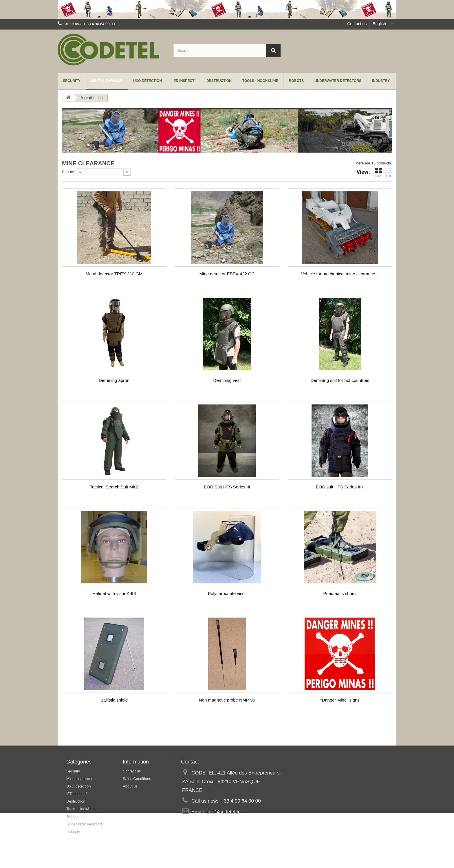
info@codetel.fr (223, 812)
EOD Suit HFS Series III (227, 487)
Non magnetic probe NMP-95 (227, 700)
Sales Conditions (137, 779)
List (389, 173)
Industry (381, 81)
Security (72, 81)
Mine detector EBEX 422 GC (227, 274)
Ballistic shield (114, 700)
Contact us (357, 24)
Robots (296, 81)
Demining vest (227, 380)
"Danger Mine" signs (340, 700)
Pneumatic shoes (340, 593)
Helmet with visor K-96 (114, 593)
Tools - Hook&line (260, 81)
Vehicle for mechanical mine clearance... (340, 274)
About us (130, 786)
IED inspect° (184, 81)
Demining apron (114, 380)
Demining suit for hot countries (340, 380)
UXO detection (148, 81)
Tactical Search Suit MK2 (114, 487)
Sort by (68, 172)
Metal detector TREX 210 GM (114, 274)
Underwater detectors (338, 81)
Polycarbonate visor (227, 593)
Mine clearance (107, 81)
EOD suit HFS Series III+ (340, 487)
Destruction (219, 81)
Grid (378, 173)
